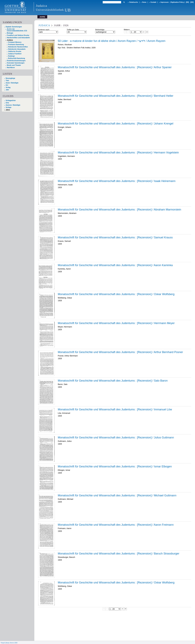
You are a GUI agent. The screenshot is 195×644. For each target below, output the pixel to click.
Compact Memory (15, 42)
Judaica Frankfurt (15, 54)
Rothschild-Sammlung (17, 58)
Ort (7, 85)
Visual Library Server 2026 (9, 643)
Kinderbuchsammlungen (16, 61)
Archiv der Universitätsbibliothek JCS (17, 30)
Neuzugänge (10, 78)
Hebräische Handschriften (18, 47)
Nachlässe (11, 68)
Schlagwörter (11, 100)
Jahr (7, 90)
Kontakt (153, 2)
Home (144, 2)
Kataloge (11, 56)
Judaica (10, 40)
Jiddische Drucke (15, 51)
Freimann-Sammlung (16, 45)
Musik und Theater (14, 65)
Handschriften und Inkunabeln (18, 38)
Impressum (165, 2)
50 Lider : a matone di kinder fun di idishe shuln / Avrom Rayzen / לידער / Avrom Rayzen (112, 41)
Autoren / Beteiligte (13, 105)
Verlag (8, 87)
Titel (7, 81)
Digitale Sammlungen (14, 27)
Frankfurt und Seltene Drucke (18, 35)
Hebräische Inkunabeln (17, 49)
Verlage (9, 107)
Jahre (8, 110)
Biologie (10, 33)
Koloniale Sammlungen (16, 63)
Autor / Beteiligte (12, 83)
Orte (7, 103)
